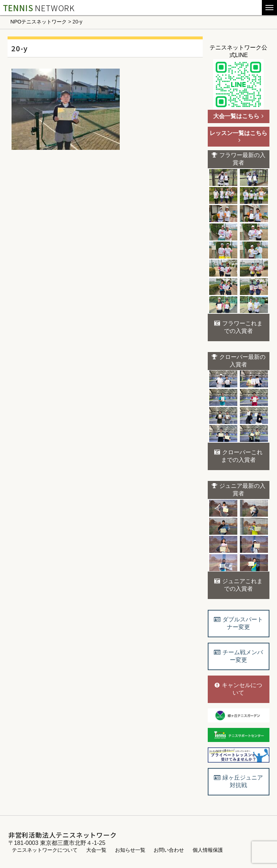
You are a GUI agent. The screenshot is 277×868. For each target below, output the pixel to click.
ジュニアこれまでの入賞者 (238, 585)
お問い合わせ (169, 850)
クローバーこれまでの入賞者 (238, 456)
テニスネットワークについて (45, 850)
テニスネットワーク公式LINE (238, 77)
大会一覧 (96, 850)
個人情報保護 (208, 850)
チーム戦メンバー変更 (238, 656)
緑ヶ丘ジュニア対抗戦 (238, 781)
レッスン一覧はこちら (238, 136)
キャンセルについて (238, 689)
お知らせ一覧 (130, 850)
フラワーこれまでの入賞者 (238, 327)
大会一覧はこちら (238, 116)
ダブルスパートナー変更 (238, 623)
